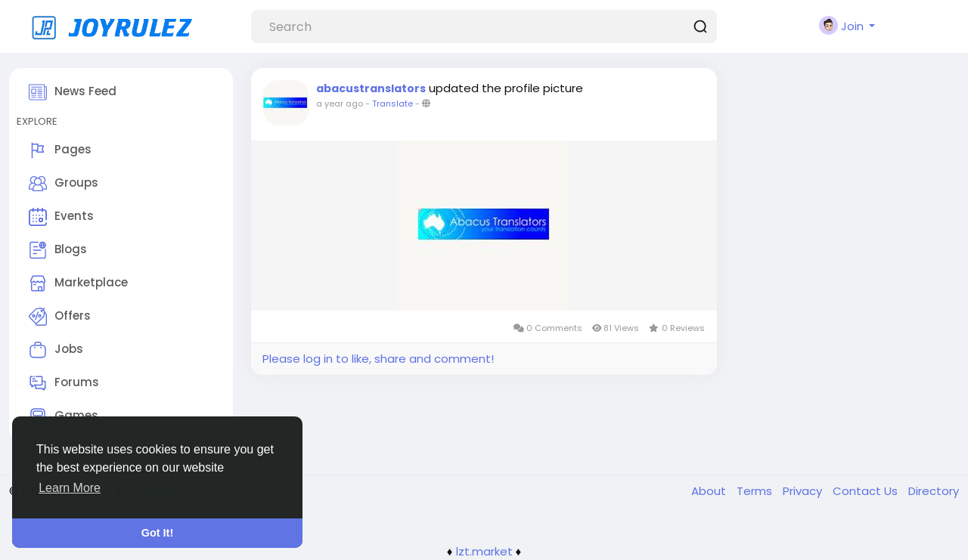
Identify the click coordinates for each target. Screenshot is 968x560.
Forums (64, 383)
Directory (934, 491)
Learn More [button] (70, 488)
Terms (756, 491)
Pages (60, 150)
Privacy (804, 491)
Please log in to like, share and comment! (378, 359)
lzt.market (484, 551)
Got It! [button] (157, 533)
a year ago (340, 104)
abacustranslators (371, 88)
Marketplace (78, 283)
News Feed (73, 92)
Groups (64, 184)
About (710, 491)
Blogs (58, 250)
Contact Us (867, 491)
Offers (60, 317)
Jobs (56, 350)
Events (61, 217)
